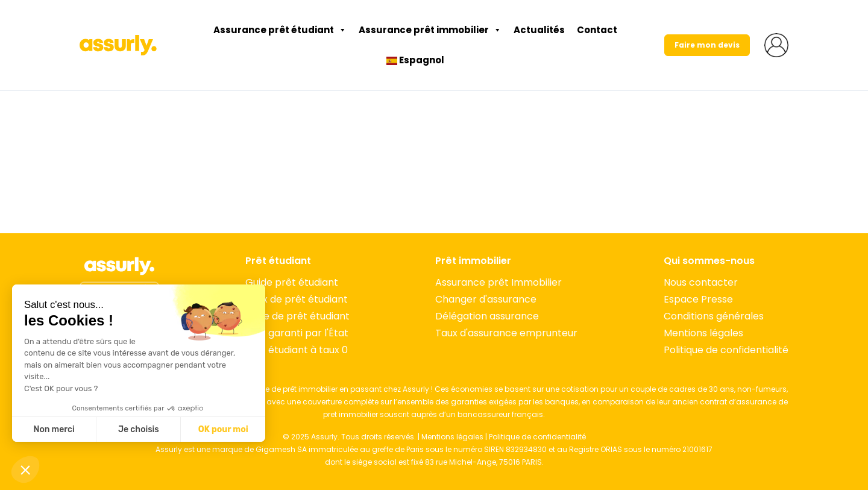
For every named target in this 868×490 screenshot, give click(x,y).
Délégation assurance (487, 316)
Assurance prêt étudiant (280, 30)
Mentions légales (703, 333)
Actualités (539, 30)
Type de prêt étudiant (297, 316)
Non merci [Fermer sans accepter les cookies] (54, 429)
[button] (25, 470)
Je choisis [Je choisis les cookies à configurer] (139, 429)
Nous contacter (701, 282)
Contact (597, 30)
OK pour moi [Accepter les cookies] (223, 429)
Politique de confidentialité (726, 350)
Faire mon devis (707, 45)
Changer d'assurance (486, 299)
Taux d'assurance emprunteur (506, 333)
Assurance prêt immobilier (430, 30)
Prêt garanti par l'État (297, 333)
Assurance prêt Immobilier (498, 282)
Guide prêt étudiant (292, 282)
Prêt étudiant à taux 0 (297, 350)
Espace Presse (698, 299)
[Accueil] (119, 266)
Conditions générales (714, 316)
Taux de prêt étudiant (297, 299)
